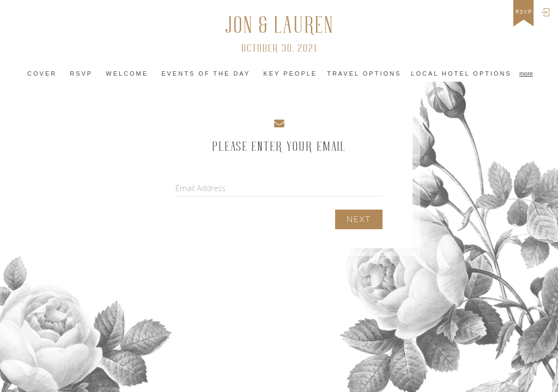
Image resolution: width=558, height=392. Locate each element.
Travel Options (364, 73)
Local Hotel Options (461, 73)
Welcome (127, 73)
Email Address (201, 188)
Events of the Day (206, 73)
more (526, 73)
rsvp (524, 12)
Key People (290, 73)
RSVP (81, 73)
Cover (42, 73)
